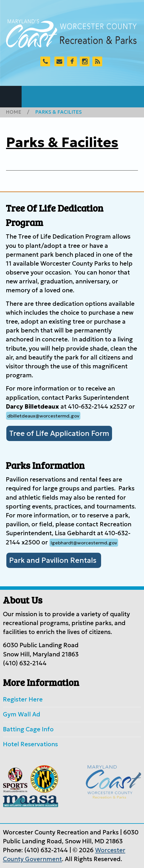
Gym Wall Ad (22, 714)
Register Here (23, 699)
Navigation (11, 97)
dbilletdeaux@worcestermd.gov (43, 416)
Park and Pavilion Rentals (54, 560)
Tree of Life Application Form (59, 433)
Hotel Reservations (30, 744)
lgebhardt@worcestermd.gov (84, 543)
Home (14, 112)
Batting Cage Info (28, 729)
